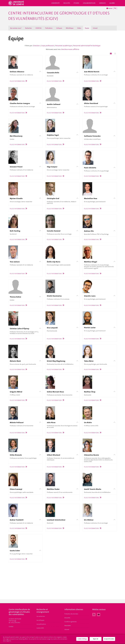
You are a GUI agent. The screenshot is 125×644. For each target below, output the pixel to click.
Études (76, 3)
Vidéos (79, 28)
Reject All (96, 640)
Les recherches (41, 616)
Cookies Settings (82, 640)
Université (56, 3)
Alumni (112, 3)
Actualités (67, 618)
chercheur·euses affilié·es (70, 49)
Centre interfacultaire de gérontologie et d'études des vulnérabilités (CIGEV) (59, 16)
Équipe (87, 28)
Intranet (95, 28)
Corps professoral (47, 46)
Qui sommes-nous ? (16, 28)
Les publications (41, 624)
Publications (49, 28)
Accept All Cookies (109, 640)
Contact (11, 626)
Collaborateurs (89, 3)
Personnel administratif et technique (87, 46)
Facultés (67, 3)
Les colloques (40, 620)
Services (103, 3)
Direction (36, 46)
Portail (109, 8)
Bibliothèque (70, 28)
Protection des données (71, 614)
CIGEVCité (38, 28)
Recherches (28, 28)
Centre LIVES (40, 628)
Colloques (59, 28)
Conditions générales (71, 622)
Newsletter (68, 626)
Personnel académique (63, 46)
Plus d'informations (19, 81)
